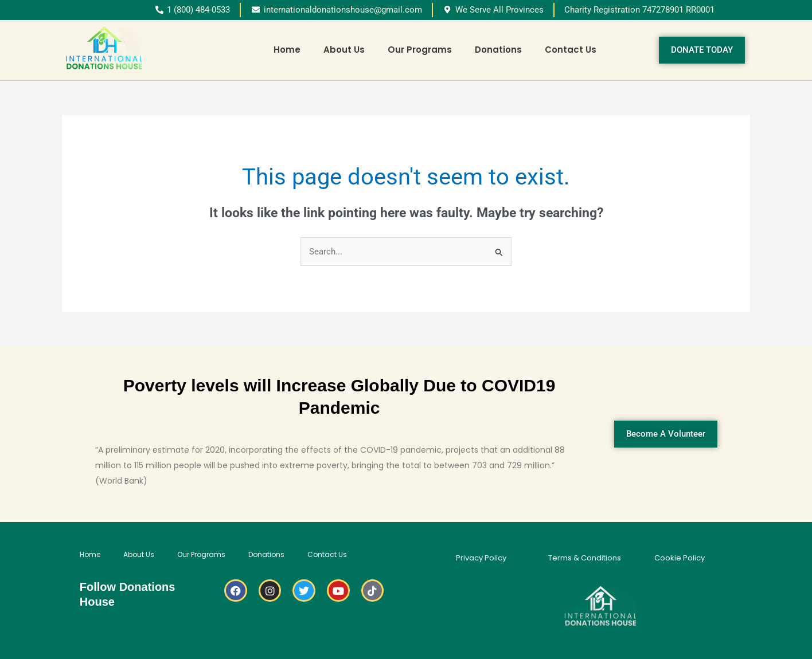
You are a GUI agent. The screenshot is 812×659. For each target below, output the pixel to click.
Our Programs (420, 50)
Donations (498, 50)
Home (287, 50)
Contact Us (571, 50)
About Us (344, 50)
